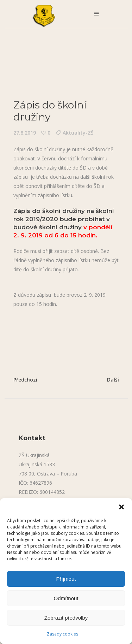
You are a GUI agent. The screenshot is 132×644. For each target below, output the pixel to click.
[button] (121, 507)
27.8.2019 (25, 133)
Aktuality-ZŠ (78, 133)
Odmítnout (66, 598)
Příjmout (66, 579)
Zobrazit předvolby (66, 618)
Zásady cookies (62, 634)
